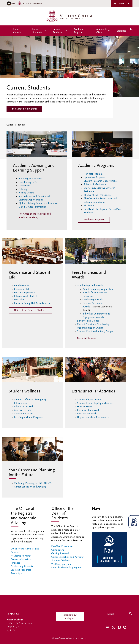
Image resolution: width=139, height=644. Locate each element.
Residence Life (22, 286)
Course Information (21, 559)
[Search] (130, 614)
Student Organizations (89, 400)
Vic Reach (89, 206)
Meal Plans (20, 300)
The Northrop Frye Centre (97, 195)
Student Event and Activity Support (96, 331)
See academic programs (24, 109)
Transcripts (24, 186)
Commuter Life (23, 289)
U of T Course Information (33, 207)
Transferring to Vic (28, 182)
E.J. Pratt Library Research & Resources (39, 203)
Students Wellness (61, 561)
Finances (15, 563)
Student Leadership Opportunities (96, 403)
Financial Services (86, 338)
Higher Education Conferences (94, 417)
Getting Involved (60, 553)
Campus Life (58, 550)
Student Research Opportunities (101, 181)
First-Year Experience (25, 293)
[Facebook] (119, 627)
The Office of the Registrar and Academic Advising (35, 216)
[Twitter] (113, 627)
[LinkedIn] (108, 627)
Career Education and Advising (31, 487)
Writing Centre (26, 193)
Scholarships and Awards (90, 286)
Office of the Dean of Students (30, 310)
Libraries (121, 31)
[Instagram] (125, 627)
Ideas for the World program (66, 568)
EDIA (11, 3)
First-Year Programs (94, 174)
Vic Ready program (61, 564)
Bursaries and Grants (88, 321)
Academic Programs (94, 220)
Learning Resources (21, 570)
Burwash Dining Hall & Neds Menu (33, 303)
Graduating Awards (93, 300)
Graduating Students (22, 566)
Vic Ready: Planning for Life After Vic (34, 483)
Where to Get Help (24, 407)
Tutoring (24, 189)
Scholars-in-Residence (95, 184)
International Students (27, 296)
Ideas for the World (88, 414)
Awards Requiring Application (98, 289)
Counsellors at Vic (24, 414)
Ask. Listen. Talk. (23, 410)
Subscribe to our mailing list (70, 617)
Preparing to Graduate (30, 179)
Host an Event (85, 407)
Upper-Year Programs (95, 177)
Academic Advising (21, 556)
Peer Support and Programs (29, 417)
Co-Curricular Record (88, 410)
